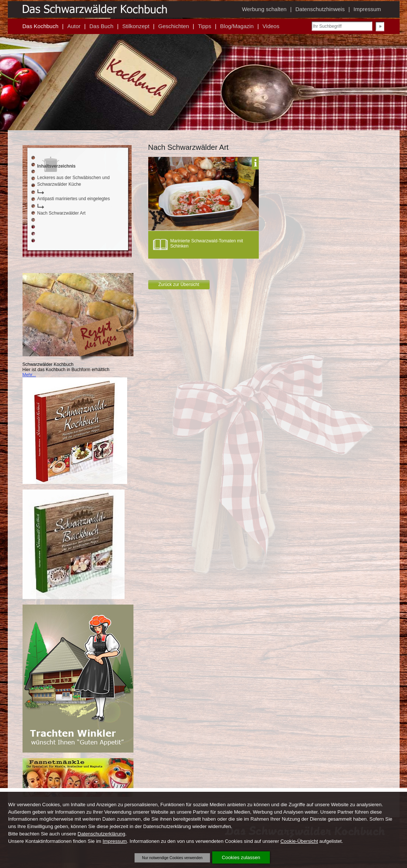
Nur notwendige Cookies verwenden (172, 858)
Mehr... (29, 375)
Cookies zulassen (241, 857)
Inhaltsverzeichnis (57, 166)
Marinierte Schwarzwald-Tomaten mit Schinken (207, 243)
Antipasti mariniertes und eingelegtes (74, 199)
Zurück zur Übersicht (179, 285)
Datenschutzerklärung (101, 834)
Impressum (115, 841)
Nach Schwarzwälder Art (62, 213)
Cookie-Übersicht (299, 841)
